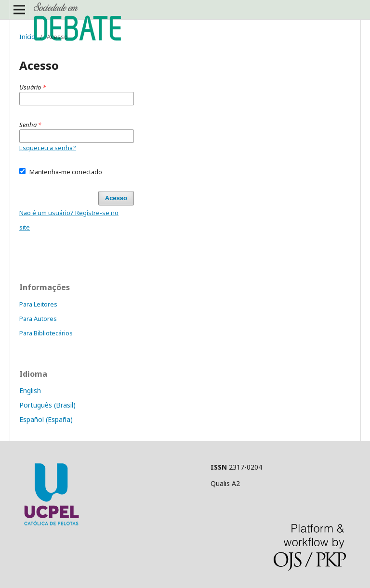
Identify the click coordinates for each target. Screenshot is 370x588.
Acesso (116, 198)
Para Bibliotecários (46, 333)
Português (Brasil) (47, 405)
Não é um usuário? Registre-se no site (69, 220)
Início (27, 37)
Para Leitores (38, 304)
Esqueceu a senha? (48, 148)
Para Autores (38, 319)
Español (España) (46, 419)
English (30, 390)
